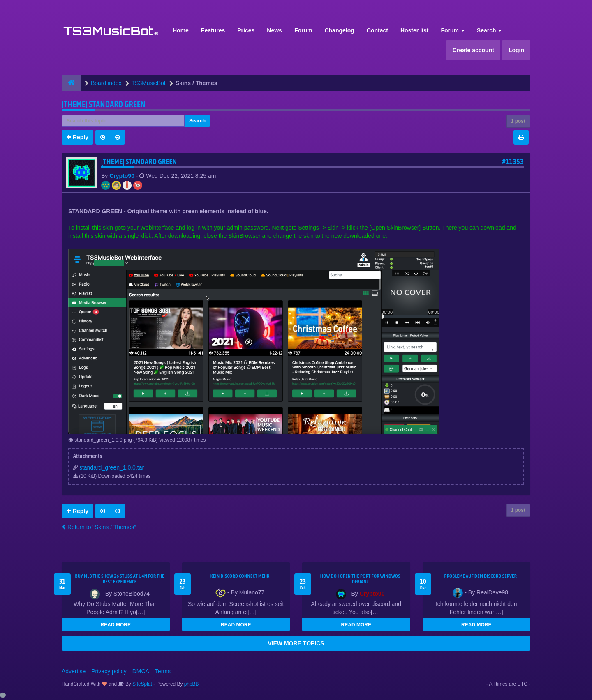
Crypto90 (122, 176)
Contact (377, 30)
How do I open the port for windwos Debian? (360, 579)
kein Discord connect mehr (240, 576)
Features (213, 30)
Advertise (74, 671)
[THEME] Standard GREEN (104, 104)
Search (489, 30)
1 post (518, 121)
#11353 (513, 162)
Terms (163, 671)
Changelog (339, 30)
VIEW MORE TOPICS (296, 643)
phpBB (192, 684)
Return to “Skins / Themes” (99, 527)
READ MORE (116, 625)
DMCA (141, 671)
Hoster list (414, 30)
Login (516, 50)
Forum (303, 30)
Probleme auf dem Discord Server (480, 576)
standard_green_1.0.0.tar (112, 467)
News (274, 30)
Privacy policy (109, 671)
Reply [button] (77, 137)
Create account (473, 50)
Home (181, 30)
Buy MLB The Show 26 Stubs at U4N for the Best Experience (120, 579)
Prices (246, 30)
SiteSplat (142, 684)
